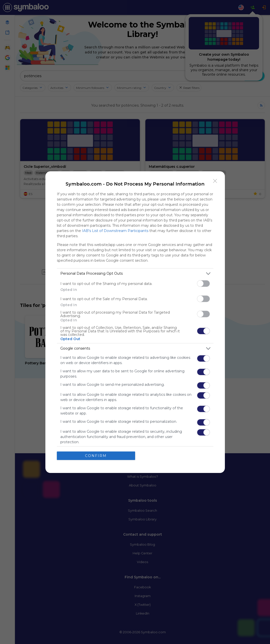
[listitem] (135, 274)
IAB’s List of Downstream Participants (115, 231)
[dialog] (135, 322)
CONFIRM (96, 456)
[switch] (203, 284)
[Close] (215, 181)
